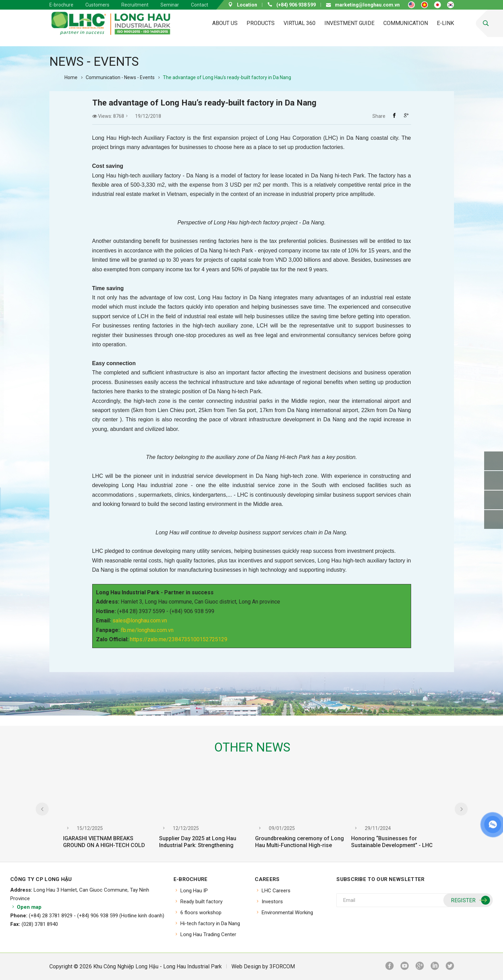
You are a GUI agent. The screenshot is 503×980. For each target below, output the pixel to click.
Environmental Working (287, 913)
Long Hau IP (194, 891)
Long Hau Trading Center (208, 934)
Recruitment (135, 5)
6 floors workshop (201, 913)
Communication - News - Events (120, 77)
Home (71, 77)
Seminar (170, 5)
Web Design (246, 966)
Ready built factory (201, 902)
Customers (97, 5)
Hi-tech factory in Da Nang (210, 923)
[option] (108, 813)
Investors (272, 902)
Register (470, 901)
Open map (26, 907)
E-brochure (61, 5)
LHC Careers (276, 891)
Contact (200, 5)
